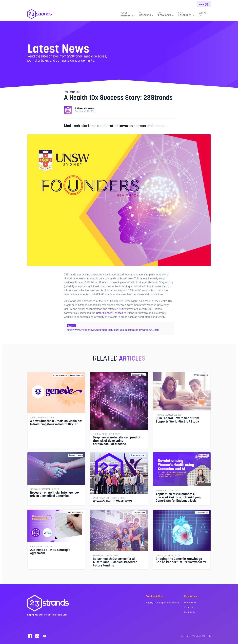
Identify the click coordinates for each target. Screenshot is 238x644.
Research (146, 14)
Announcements (72, 92)
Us (203, 14)
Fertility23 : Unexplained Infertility (163, 603)
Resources (165, 14)
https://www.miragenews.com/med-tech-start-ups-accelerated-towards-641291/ (113, 330)
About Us (189, 607)
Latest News (190, 603)
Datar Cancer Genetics (109, 313)
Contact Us (190, 612)
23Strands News (85, 108)
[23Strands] (40, 14)
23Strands (186, 14)
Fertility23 (128, 14)
